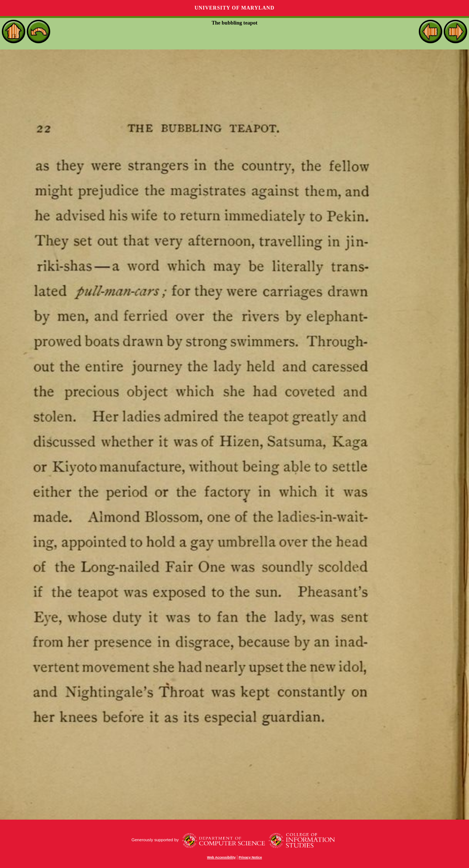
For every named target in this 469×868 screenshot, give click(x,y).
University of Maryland (234, 8)
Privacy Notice (250, 857)
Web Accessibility (221, 857)
